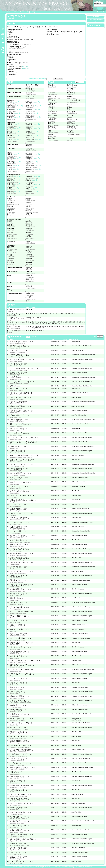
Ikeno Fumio (29, 130)
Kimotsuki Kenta (53, 102)
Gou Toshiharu (30, 182)
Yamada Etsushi (30, 274)
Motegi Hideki (29, 295)
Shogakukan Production (16, 49)
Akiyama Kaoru (30, 223)
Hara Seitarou (29, 147)
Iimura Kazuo (29, 216)
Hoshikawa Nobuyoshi (32, 212)
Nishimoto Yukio (30, 171)
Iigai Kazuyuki (11, 216)
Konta (68, 106)
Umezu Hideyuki (53, 140)
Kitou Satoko (52, 106)
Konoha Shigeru (71, 87)
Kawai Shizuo (29, 186)
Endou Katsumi (30, 138)
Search (22, 12)
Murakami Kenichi (31, 299)
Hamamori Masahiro (13, 205)
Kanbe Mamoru (11, 138)
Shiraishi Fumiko (53, 133)
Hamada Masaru (30, 201)
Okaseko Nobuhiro (12, 182)
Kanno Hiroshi (11, 264)
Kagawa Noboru (12, 134)
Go (100, 8)
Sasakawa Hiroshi (31, 151)
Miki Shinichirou (53, 114)
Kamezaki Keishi (30, 261)
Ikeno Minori (29, 108)
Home (9, 12)
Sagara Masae (30, 281)
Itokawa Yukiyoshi (31, 288)
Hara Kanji (29, 205)
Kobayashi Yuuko (53, 110)
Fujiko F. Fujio (54, 27)
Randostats (101, 12)
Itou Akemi (10, 261)
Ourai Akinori (11, 130)
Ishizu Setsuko (30, 257)
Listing (15, 12)
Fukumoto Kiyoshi (12, 126)
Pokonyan (26, 27)
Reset (60, 79)
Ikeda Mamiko (11, 108)
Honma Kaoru (11, 257)
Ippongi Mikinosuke (72, 102)
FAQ (28, 12)
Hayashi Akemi (30, 238)
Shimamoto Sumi (53, 129)
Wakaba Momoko (72, 129)
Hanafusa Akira (30, 234)
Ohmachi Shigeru (12, 141)
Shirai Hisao (29, 270)
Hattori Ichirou (11, 178)
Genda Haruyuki (30, 249)
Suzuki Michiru (11, 190)
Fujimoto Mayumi (30, 227)
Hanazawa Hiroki (12, 238)
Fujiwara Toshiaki (12, 249)
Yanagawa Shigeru (12, 104)
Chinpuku (69, 91)
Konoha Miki (70, 95)
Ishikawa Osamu (30, 190)
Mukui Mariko (52, 121)
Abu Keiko (10, 223)
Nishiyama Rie (11, 186)
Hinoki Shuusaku (72, 98)
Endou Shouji (11, 227)
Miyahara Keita (30, 277)
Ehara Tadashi (52, 87)
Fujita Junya (10, 231)
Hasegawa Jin (11, 208)
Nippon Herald (24, 52)
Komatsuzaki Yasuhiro (32, 119)
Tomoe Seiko (52, 137)
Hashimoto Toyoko (31, 91)
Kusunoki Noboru (72, 114)
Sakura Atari (70, 133)
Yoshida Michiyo (12, 115)
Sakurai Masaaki (30, 104)
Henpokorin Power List (96, 20)
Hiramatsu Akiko (53, 95)
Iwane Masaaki (11, 194)
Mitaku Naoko (11, 119)
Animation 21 (27, 45)
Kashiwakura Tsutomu (54, 98)
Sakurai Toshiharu (53, 125)
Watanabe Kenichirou (32, 168)
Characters (96, 17)
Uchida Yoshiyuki (30, 244)
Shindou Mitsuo (30, 194)
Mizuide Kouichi (11, 112)
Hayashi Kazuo (30, 208)
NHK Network (27, 63)
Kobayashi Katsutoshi (32, 178)
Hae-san (69, 140)
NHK (27, 301)
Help (34, 12)
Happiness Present (12, 329)
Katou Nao (29, 264)
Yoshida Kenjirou (30, 141)
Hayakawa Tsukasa (13, 253)
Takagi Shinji (29, 126)
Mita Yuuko (51, 118)
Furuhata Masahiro (12, 234)
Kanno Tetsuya (30, 98)
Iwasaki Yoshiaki (30, 134)
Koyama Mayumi (30, 115)
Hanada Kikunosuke (72, 125)
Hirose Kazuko (11, 212)
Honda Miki (29, 253)
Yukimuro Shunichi (31, 95)
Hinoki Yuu (70, 110)
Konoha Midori (71, 121)
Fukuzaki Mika (30, 231)
